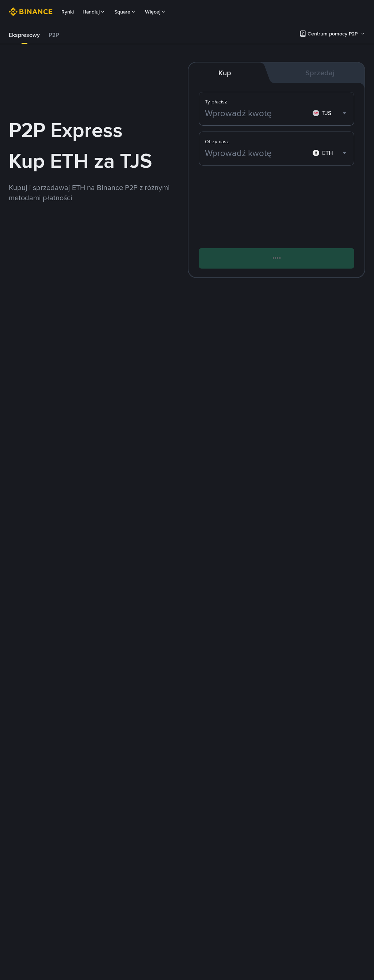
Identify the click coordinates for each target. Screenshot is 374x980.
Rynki (68, 12)
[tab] (24, 35)
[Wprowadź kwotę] (257, 113)
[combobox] (330, 113)
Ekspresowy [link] (24, 35)
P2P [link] (54, 35)
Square (125, 12)
